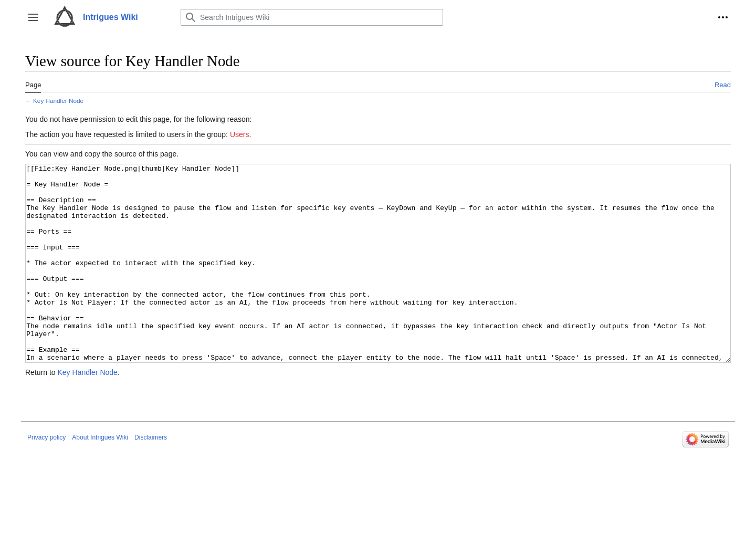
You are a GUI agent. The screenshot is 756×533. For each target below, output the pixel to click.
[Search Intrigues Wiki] (312, 17)
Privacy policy (46, 477)
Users (240, 134)
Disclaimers (151, 477)
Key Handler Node (58, 101)
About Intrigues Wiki (100, 477)
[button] (33, 17)
